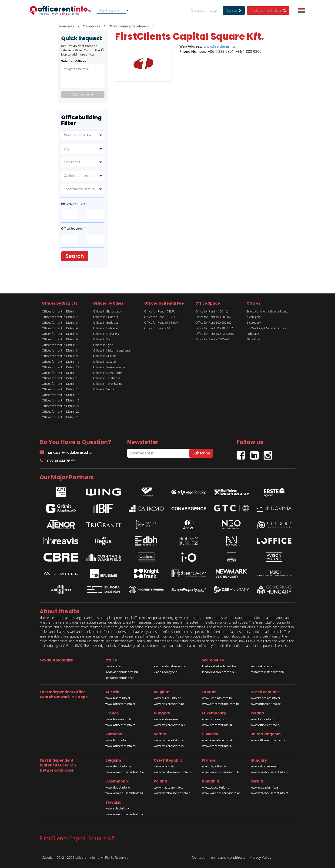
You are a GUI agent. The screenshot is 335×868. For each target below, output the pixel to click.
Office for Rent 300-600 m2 (213, 322)
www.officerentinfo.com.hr (221, 704)
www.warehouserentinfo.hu (270, 772)
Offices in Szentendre (107, 373)
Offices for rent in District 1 (60, 311)
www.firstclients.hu (219, 46)
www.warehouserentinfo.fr (221, 772)
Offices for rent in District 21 (61, 406)
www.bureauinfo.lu (215, 719)
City (67, 149)
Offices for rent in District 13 (61, 378)
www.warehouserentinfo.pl (173, 793)
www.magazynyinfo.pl (169, 787)
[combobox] (114, 10)
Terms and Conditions (227, 857)
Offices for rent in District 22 (61, 411)
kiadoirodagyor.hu (167, 672)
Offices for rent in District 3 (60, 322)
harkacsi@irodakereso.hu (66, 452)
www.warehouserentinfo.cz (173, 772)
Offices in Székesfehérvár (110, 367)
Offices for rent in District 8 (60, 350)
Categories (72, 162)
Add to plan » (83, 94)
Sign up (234, 10)
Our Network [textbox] (109, 10)
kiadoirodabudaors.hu (121, 678)
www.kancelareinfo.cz (265, 698)
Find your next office (268, 10)
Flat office (253, 339)
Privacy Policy (260, 857)
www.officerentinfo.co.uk (268, 740)
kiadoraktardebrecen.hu (219, 672)
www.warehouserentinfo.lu (124, 793)
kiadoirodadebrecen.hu (170, 666)
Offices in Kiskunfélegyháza (111, 350)
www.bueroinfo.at (118, 698)
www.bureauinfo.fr (118, 719)
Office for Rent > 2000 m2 (212, 339)
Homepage (66, 26)
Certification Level (78, 176)
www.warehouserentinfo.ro (221, 793)
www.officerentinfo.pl (265, 725)
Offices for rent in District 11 (61, 367)
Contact (198, 10)
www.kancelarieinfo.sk (218, 740)
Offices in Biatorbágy (107, 311)
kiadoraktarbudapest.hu (219, 666)
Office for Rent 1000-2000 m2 (215, 334)
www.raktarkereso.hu (265, 766)
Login (214, 10)
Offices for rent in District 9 (60, 356)
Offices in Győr (103, 345)
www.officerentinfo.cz (266, 704)
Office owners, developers (129, 26)
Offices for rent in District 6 (60, 339)
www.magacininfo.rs (265, 787)
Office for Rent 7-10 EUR (160, 317)
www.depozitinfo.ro (216, 787)
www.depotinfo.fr (214, 766)
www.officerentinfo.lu (217, 725)
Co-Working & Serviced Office (266, 328)
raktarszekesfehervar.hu (267, 672)
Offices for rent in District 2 (60, 317)
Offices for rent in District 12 (61, 373)
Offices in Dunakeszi (107, 334)
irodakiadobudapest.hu (122, 672)
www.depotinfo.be (118, 766)
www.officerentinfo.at (120, 704)
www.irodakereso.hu (168, 719)
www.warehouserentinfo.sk (124, 814)
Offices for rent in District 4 (60, 328)
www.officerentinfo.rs (169, 746)
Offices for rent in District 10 (61, 362)
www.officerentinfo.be (169, 704)
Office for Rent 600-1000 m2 (214, 328)
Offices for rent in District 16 (61, 395)
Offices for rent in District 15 (61, 389)
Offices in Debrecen (106, 328)
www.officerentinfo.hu (169, 725)
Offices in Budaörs (106, 317)
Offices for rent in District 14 (61, 384)
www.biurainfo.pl (262, 719)
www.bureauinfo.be (167, 698)
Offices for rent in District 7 (60, 345)
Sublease (253, 334)
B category (254, 322)
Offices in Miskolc (105, 356)
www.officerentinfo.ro (121, 746)
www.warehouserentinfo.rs (269, 793)
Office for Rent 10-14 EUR (161, 322)
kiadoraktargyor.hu (264, 666)
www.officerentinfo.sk (217, 746)
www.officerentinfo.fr (120, 725)
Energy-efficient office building (267, 311)
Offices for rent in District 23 (61, 417)
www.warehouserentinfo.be (125, 772)
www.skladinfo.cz (166, 766)
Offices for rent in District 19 (61, 400)
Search (75, 256)
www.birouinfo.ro (117, 740)
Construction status (79, 189)
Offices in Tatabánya (107, 378)
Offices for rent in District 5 (60, 334)
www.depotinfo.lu (118, 787)
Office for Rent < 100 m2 (212, 311)
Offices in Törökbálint (107, 384)
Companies (92, 26)
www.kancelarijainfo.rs (169, 740)
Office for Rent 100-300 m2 (213, 317)
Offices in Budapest (106, 322)
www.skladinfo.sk (117, 808)
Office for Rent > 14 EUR (160, 328)
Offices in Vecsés (104, 389)
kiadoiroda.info (116, 666)
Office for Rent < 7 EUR (159, 311)
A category (254, 317)
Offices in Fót (102, 339)
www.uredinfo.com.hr (217, 698)
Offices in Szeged (105, 362)
